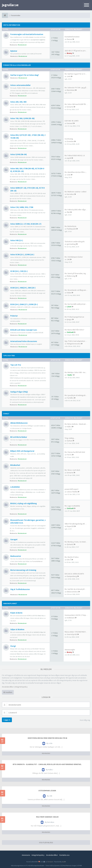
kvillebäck (71, 618)
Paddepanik (71, 229)
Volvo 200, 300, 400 (18, 102)
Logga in (7, 720)
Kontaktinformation (72, 37)
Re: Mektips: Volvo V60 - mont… (77, 372)
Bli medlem (8, 692)
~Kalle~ (70, 375)
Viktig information (12, 25)
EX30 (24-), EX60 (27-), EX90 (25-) (24, 304)
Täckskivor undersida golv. (75, 241)
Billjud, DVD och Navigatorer (22, 451)
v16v (69, 175)
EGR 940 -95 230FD (72, 121)
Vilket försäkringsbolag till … (76, 524)
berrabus (70, 194)
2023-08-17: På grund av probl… (77, 51)
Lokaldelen (15, 487)
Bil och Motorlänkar (19, 437)
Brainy (69, 53)
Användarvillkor (8, 687)
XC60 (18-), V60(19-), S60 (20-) (23, 288)
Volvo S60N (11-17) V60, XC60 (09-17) (26, 224)
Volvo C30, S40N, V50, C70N (22, 207)
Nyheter (14, 51)
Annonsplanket (10, 603)
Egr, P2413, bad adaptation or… (77, 341)
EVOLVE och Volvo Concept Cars (24, 330)
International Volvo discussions (24, 341)
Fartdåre (70, 398)
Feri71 (69, 455)
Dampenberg (72, 576)
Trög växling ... (70, 438)
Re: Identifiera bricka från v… (76, 172)
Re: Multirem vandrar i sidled (75, 192)
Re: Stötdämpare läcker (74, 257)
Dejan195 (70, 526)
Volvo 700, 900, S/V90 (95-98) (22, 118)
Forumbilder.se (37, 561)
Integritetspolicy (21, 687)
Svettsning (69, 139)
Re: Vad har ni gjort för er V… (76, 74)
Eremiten (70, 141)
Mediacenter (16, 556)
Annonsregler (70, 650)
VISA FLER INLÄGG (46, 842)
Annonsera (26, 855)
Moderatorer (22, 45)
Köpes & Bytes (16, 613)
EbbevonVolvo (72, 592)
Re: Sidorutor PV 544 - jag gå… (76, 88)
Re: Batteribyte (70, 226)
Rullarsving (71, 276)
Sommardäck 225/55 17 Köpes (76, 615)
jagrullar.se (10, 5)
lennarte (70, 107)
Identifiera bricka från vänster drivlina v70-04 (47, 738)
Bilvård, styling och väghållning (24, 503)
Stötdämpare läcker (47, 791)
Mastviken (71, 90)
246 (68, 259)
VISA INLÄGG (46, 753)
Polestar (14, 316)
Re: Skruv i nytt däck (72, 470)
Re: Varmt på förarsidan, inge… (77, 273)
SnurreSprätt (72, 634)
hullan (69, 293)
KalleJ (69, 427)
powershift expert (72, 489)
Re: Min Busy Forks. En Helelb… (76, 542)
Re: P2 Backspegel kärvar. (75, 317)
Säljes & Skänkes (17, 629)
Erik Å (69, 560)
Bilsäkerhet (15, 465)
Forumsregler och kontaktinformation (27, 34)
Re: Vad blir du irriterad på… (75, 589)
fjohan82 (70, 544)
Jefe (69, 76)
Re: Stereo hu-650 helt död (75, 452)
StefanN (70, 332)
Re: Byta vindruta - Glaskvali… (76, 424)
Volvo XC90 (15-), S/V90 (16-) (22, 254)
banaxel (70, 123)
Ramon (69, 39)
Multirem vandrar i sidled (47, 817)
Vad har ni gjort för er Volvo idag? (25, 75)
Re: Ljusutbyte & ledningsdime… (77, 395)
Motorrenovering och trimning (23, 570)
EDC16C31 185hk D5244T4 (74, 574)
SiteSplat (50, 862)
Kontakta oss (65, 855)
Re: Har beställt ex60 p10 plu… (76, 304)
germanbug (71, 244)
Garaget (14, 539)
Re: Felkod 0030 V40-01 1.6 (75, 155)
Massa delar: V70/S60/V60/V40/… (77, 632)
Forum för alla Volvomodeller (17, 65)
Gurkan (70, 441)
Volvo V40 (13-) (17, 240)
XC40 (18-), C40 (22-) (19, 271)
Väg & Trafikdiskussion (20, 589)
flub (68, 212)
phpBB (64, 862)
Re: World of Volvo (72, 557)
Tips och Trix (9, 356)
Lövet (69, 307)
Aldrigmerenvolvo (74, 344)
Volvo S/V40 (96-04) (19, 154)
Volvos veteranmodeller (20, 85)
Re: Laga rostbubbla (72, 506)
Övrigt (6, 414)
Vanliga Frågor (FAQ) (19, 392)
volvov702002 (72, 492)
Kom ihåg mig (84, 720)
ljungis (69, 319)
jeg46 (69, 158)
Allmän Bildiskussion (19, 423)
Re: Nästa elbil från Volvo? (74, 330)
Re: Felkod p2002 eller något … (77, 210)
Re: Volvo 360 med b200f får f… (77, 104)
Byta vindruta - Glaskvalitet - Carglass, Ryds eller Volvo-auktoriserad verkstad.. (47, 764)
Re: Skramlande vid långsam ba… (77, 290)
